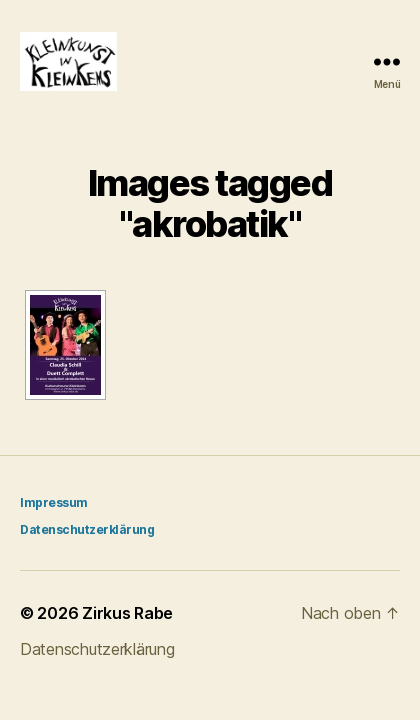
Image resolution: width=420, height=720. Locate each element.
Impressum (54, 502)
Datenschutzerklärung (87, 529)
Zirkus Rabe (127, 613)
